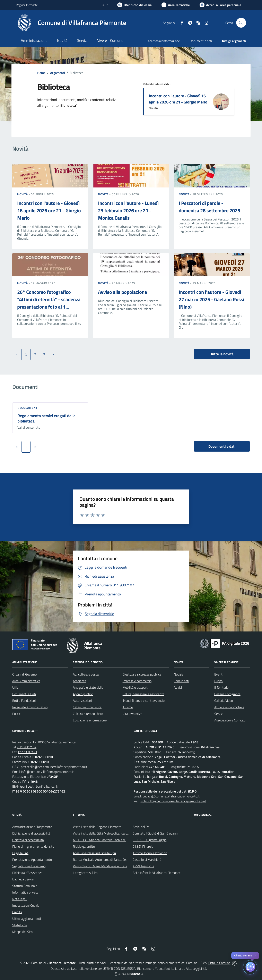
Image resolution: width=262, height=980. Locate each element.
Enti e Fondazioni (24, 701)
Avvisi (178, 687)
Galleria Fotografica (227, 694)
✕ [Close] (255, 956)
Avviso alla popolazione (123, 292)
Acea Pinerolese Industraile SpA (94, 853)
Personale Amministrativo (30, 707)
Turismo (128, 707)
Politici (17, 714)
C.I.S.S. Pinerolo (143, 846)
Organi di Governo (24, 674)
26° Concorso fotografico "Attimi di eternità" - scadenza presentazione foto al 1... (49, 299)
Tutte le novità (222, 354)
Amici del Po (141, 827)
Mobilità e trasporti (135, 687)
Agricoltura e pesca (86, 674)
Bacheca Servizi (23, 879)
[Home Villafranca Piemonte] (71, 23)
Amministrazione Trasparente (32, 827)
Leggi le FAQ (21, 853)
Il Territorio (221, 687)
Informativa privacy (25, 892)
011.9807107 (27, 747)
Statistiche (20, 925)
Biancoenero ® (147, 969)
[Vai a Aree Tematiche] (176, 5)
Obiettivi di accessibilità (28, 840)
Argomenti (58, 73)
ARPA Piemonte (143, 866)
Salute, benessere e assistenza (143, 694)
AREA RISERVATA (129, 974)
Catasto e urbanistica (87, 707)
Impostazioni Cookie (26, 905)
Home (41, 73)
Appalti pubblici (83, 694)
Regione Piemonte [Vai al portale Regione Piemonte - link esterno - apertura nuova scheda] (27, 5)
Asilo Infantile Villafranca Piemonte (157, 873)
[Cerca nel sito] (241, 23)
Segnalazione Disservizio (29, 866)
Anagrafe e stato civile (88, 687)
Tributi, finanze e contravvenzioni (145, 701)
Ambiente (80, 681)
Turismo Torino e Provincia (150, 853)
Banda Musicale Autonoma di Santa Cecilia (102, 860)
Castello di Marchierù (147, 860)
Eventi (219, 674)
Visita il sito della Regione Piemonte (97, 827)
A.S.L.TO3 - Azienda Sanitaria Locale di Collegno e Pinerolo (113, 840)
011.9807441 (28, 752)
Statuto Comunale (25, 886)
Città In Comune (219, 963)
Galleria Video (224, 701)
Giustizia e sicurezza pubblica (142, 674)
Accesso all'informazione (164, 41)
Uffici (16, 687)
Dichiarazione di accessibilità (31, 833)
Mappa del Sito (22, 932)
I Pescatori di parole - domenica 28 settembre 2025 (209, 207)
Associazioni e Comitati (230, 720)
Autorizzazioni (82, 701)
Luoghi (219, 681)
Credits (17, 912)
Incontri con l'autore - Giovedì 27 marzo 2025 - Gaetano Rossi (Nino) (211, 299)
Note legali (20, 899)
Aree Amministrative (26, 681)
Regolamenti (28, 408)
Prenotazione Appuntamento (32, 860)
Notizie (178, 674)
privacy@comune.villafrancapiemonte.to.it (171, 796)
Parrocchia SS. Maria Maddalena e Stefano (102, 866)
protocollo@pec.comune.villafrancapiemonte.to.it (54, 767)
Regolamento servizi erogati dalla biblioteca (46, 418)
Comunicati (181, 681)
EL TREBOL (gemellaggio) (150, 840)
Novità (23, 194)
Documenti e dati (222, 446)
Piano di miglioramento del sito (33, 846)
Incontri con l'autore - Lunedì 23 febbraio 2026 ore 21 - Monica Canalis (128, 210)
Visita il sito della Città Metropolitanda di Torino (105, 833)
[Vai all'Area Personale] (220, 5)
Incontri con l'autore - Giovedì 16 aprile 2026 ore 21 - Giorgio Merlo (178, 99)
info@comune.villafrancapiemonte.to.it (48, 772)
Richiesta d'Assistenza (27, 873)
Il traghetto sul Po (85, 873)
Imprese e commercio (137, 681)
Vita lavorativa (132, 714)
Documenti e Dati (24, 694)
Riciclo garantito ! (85, 846)
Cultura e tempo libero (88, 714)
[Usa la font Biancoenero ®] (134, 5)
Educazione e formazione (90, 720)
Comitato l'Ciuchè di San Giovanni (155, 833)
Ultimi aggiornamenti (27, 919)
